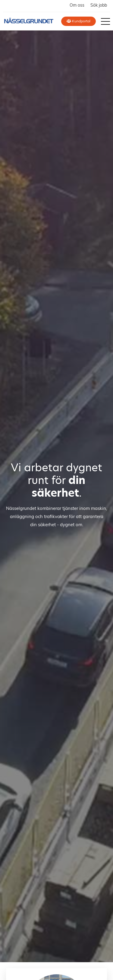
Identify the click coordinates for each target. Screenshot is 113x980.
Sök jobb (99, 6)
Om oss (77, 6)
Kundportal (78, 21)
